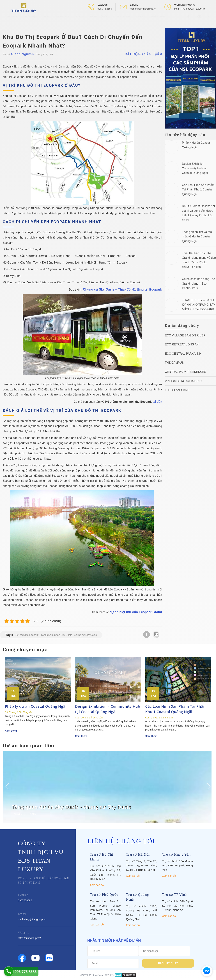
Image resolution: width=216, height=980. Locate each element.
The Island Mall (178, 390)
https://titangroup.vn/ (29, 938)
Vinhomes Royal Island (183, 381)
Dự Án (46, 20)
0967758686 (25, 900)
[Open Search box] (211, 20)
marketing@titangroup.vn (143, 9)
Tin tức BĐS (63, 20)
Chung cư (18, 814)
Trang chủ (13, 20)
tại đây (157, 402)
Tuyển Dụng (158, 20)
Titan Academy (121, 20)
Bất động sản (138, 54)
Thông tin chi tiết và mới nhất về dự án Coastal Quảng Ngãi (197, 237)
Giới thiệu (31, 20)
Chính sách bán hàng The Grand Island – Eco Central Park (199, 284)
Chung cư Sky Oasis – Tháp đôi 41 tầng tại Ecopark (122, 289)
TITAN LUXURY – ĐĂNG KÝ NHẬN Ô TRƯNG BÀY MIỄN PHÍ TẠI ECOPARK (199, 305)
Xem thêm (11, 731)
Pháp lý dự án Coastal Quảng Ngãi (36, 706)
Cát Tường (11, 712)
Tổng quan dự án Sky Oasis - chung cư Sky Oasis (69, 635)
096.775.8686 (105, 9)
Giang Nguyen (22, 54)
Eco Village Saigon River (185, 335)
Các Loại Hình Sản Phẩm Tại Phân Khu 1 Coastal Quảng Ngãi (198, 190)
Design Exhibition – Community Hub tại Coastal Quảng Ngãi (195, 168)
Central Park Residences (186, 372)
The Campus (174, 363)
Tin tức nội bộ (98, 20)
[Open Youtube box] (200, 20)
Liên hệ (141, 20)
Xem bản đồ (97, 885)
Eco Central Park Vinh (183, 354)
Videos (80, 20)
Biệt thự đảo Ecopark (27, 635)
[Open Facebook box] (189, 20)
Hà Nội (32, 814)
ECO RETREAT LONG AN (182, 344)
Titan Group (98, 975)
